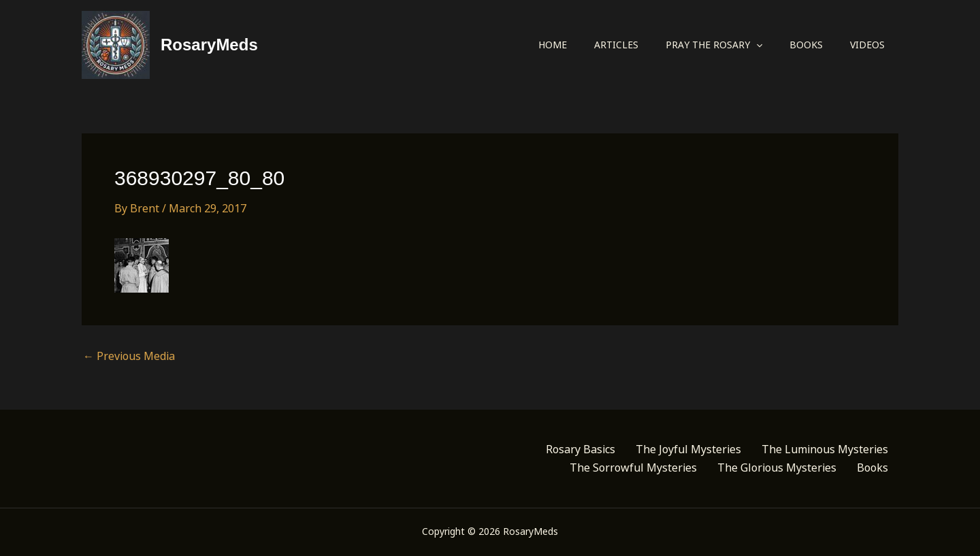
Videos (867, 45)
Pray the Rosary (714, 45)
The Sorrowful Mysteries (633, 468)
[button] (756, 45)
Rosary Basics (581, 449)
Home (553, 45)
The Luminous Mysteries (825, 449)
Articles (616, 45)
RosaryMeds (209, 45)
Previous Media (129, 356)
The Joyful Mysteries (688, 449)
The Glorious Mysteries (777, 468)
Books (806, 45)
